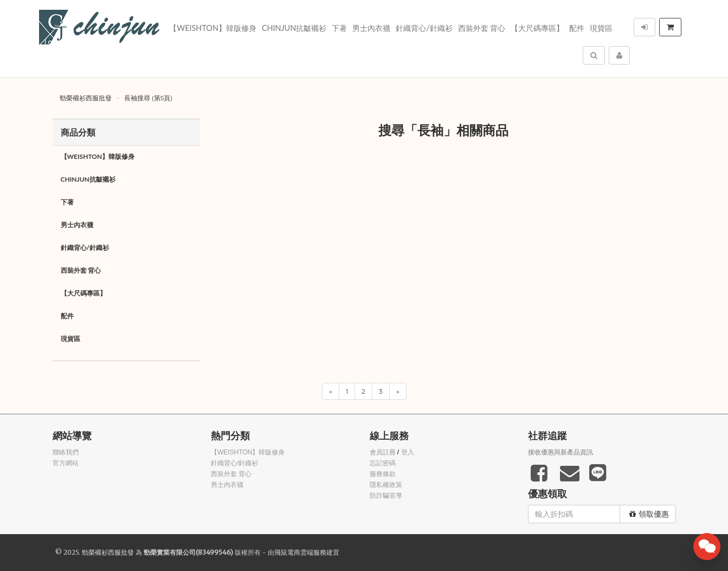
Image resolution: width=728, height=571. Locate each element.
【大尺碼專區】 (537, 28)
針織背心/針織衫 (424, 28)
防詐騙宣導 (386, 496)
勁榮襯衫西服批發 (86, 98)
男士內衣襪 (371, 28)
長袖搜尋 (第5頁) (148, 98)
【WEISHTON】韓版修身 (213, 28)
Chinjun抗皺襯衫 (294, 28)
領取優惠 (649, 514)
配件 (577, 28)
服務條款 (383, 474)
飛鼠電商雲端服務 (300, 552)
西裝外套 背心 (482, 28)
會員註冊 (383, 452)
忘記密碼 (383, 463)
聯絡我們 (66, 452)
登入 (408, 452)
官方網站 (66, 463)
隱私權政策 (386, 485)
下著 (339, 28)
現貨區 (601, 28)
